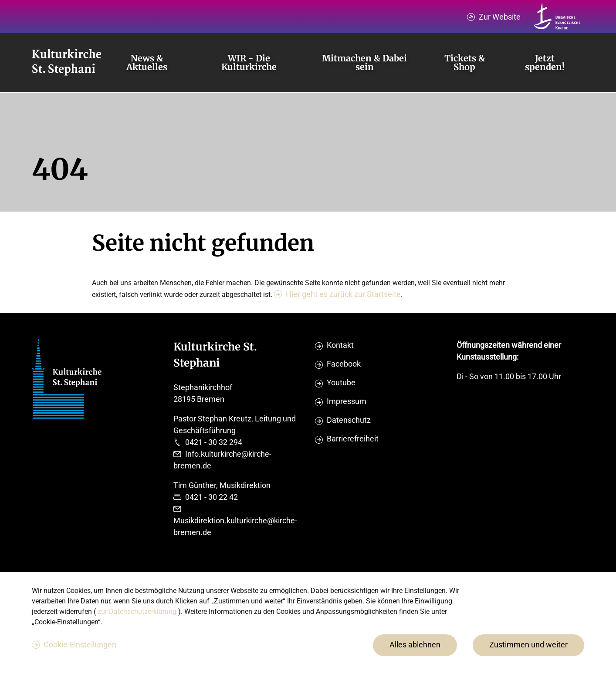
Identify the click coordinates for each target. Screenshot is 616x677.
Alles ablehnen (415, 645)
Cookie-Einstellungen (80, 645)
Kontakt (340, 345)
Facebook (344, 364)
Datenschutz (349, 420)
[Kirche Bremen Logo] (557, 17)
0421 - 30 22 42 (212, 497)
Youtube (341, 382)
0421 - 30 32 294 (214, 442)
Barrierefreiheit (353, 439)
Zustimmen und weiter (528, 645)
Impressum (347, 401)
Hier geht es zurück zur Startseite (343, 294)
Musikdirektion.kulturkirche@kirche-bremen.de (235, 526)
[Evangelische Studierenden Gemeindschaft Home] (66, 63)
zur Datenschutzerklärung (138, 611)
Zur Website (500, 17)
